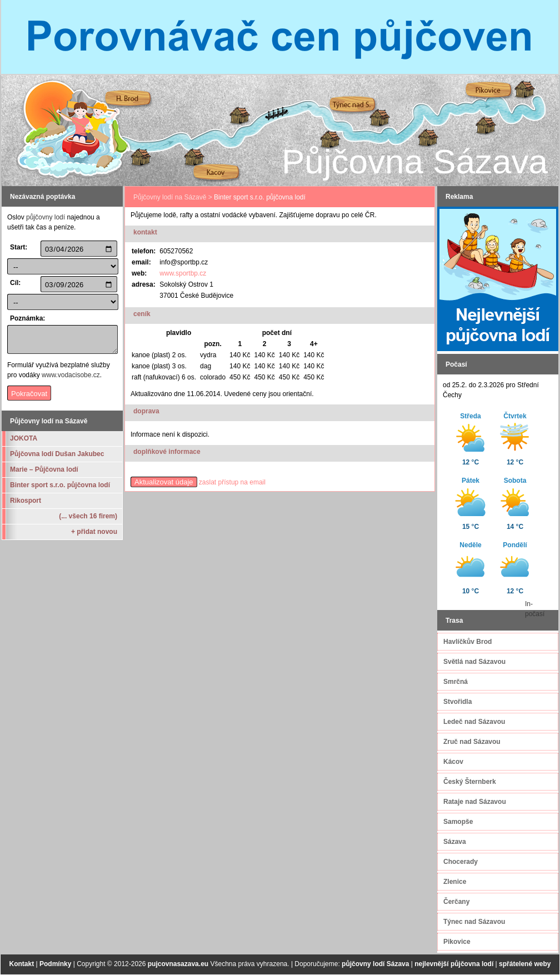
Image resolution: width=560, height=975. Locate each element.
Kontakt (22, 964)
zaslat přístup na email (232, 482)
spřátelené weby (525, 964)
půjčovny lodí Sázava (375, 964)
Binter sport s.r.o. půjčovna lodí (60, 485)
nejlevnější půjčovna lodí (454, 964)
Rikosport (26, 501)
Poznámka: (24, 318)
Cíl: (15, 283)
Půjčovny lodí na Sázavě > (173, 197)
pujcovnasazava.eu (178, 964)
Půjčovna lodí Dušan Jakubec (57, 454)
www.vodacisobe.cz (71, 375)
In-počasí (535, 609)
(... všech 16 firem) (88, 516)
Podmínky (55, 964)
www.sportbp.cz (183, 273)
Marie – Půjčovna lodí (44, 469)
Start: (19, 247)
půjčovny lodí (46, 217)
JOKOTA (24, 438)
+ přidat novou (94, 532)
